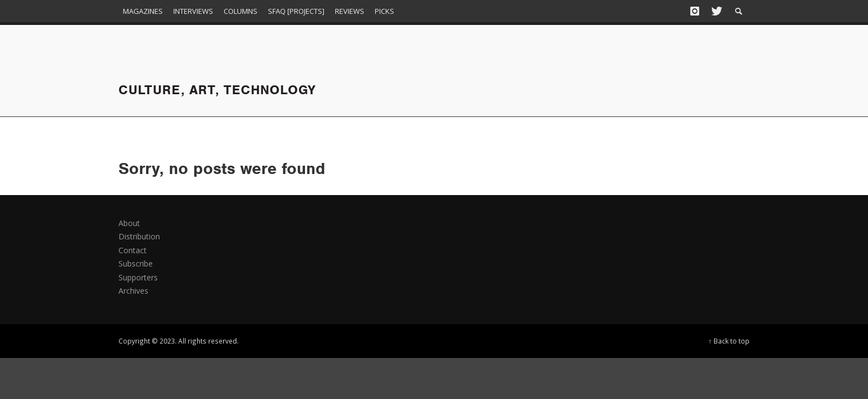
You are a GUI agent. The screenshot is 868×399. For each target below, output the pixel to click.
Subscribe (136, 264)
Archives (133, 291)
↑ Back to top (729, 341)
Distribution (139, 236)
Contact (133, 250)
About (129, 223)
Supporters (138, 277)
